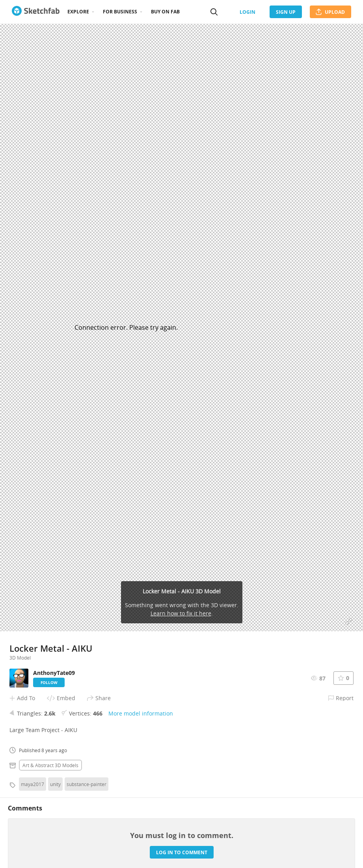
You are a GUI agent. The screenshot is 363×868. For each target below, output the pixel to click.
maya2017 (33, 784)
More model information (141, 713)
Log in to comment (182, 852)
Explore (78, 12)
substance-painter (87, 784)
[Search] (214, 12)
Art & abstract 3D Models (50, 765)
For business (120, 12)
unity (55, 784)
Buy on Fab (165, 12)
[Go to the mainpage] (36, 12)
